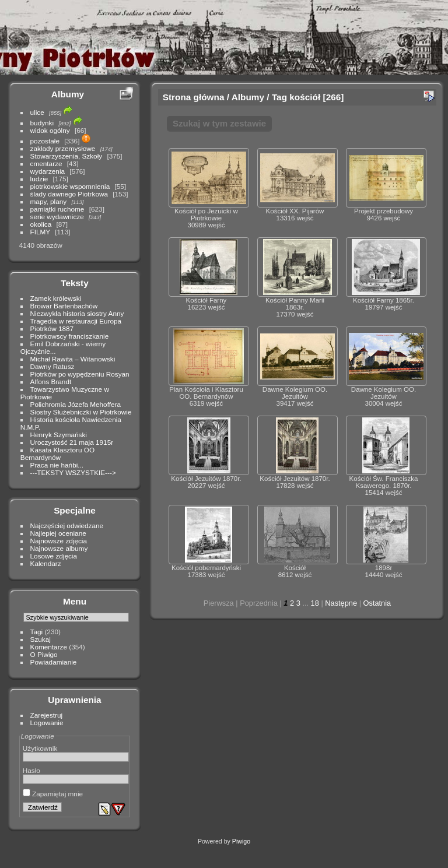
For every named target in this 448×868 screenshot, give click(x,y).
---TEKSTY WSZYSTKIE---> (73, 472)
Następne (341, 603)
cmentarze (46, 164)
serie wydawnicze (57, 217)
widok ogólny (50, 130)
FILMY (40, 232)
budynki (42, 123)
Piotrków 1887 (52, 328)
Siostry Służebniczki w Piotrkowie (81, 412)
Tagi (37, 632)
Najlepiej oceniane (58, 533)
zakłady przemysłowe (63, 148)
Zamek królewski (56, 298)
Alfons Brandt (51, 382)
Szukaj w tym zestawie (219, 123)
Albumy (68, 94)
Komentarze (49, 647)
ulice (37, 112)
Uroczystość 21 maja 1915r (72, 442)
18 (315, 603)
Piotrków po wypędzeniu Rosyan (80, 374)
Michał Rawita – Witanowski (73, 359)
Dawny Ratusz (52, 366)
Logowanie (47, 723)
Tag (279, 97)
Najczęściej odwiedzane (67, 526)
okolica (41, 224)
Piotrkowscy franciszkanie (70, 336)
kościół (305, 97)
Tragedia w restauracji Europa (76, 321)
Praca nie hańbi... (57, 465)
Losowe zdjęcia (54, 556)
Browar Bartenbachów (64, 306)
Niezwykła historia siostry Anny (77, 313)
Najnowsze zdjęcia (59, 541)
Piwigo (241, 841)
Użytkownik (40, 748)
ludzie (39, 179)
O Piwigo (44, 654)
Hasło (32, 770)
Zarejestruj (47, 715)
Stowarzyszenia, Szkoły (66, 156)
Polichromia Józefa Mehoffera (76, 404)
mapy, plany (49, 201)
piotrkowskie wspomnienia (70, 186)
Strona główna (194, 97)
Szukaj (41, 639)
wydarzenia (48, 171)
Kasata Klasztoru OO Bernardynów (57, 454)
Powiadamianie (54, 662)
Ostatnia (377, 603)
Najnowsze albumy (59, 548)
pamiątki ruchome (57, 209)
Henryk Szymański (59, 435)
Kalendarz (46, 563)
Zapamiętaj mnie (53, 794)
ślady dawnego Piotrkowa (69, 194)
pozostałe (45, 141)
